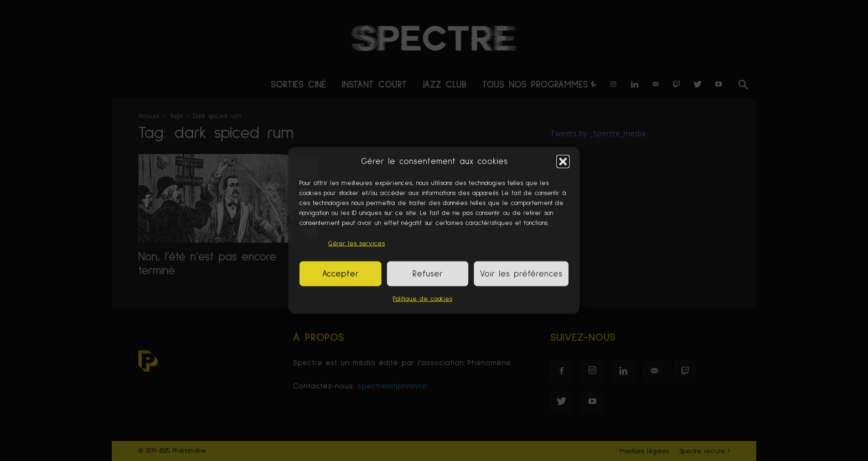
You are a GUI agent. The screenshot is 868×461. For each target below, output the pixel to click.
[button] (563, 161)
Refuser (428, 273)
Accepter (340, 273)
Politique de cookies (423, 299)
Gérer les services (356, 244)
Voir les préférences (521, 273)
